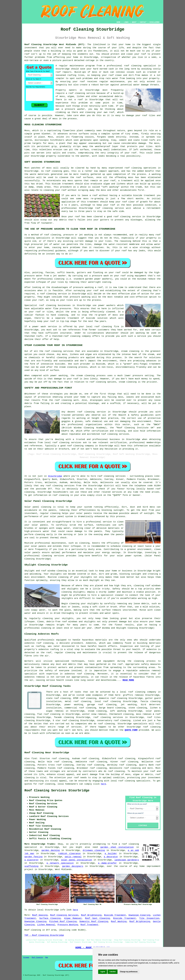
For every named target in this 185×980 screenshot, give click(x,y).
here (103, 784)
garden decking (51, 850)
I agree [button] (103, 972)
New (47, 958)
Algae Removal (73, 918)
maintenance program (82, 66)
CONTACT (143, 22)
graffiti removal (133, 695)
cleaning (51, 305)
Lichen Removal (46, 925)
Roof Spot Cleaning (97, 918)
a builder (111, 854)
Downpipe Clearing (139, 915)
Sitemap (26, 958)
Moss (50, 137)
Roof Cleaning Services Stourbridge (57, 791)
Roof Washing (119, 921)
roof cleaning (77, 93)
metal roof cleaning (78, 701)
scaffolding (31, 866)
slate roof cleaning (58, 698)
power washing (74, 705)
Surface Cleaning (50, 918)
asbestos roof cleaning (39, 643)
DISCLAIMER (154, 22)
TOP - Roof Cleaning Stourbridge (44, 935)
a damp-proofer (107, 863)
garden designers (73, 866)
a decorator (111, 857)
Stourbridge (55, 476)
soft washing (118, 711)
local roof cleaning (108, 701)
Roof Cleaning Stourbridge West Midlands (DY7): (55, 45)
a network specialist (60, 863)
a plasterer (32, 860)
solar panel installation (77, 860)
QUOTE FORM (131, 730)
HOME (119, 22)
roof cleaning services (108, 717)
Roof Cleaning (37, 958)
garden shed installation (117, 847)
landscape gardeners (127, 860)
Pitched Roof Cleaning (63, 921)
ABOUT (134, 22)
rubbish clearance (69, 854)
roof (144, 54)
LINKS (126, 22)
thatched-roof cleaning (66, 336)
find (34, 759)
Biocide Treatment (115, 915)
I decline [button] (112, 972)
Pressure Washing (68, 925)
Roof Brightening (91, 915)
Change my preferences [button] (129, 972)
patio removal (73, 857)
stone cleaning (138, 708)
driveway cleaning (94, 850)
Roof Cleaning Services (64, 915)
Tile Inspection (149, 918)
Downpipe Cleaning (35, 921)
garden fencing (33, 857)
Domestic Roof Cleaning (94, 921)
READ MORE (128, 680)
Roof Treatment (89, 925)
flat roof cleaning (49, 714)
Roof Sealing (40, 915)
